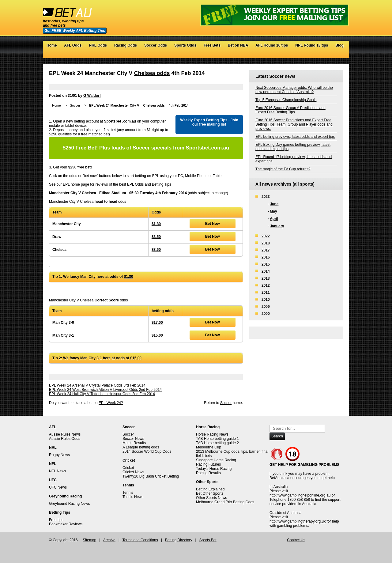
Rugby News (59, 455)
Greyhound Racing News (69, 504)
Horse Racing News (212, 434)
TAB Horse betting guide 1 (217, 439)
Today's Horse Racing (214, 469)
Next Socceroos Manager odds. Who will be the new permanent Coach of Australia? (294, 90)
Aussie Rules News (65, 434)
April (274, 219)
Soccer (75, 105)
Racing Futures (208, 464)
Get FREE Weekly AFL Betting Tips (75, 31)
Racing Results (208, 473)
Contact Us (296, 540)
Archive (109, 540)
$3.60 (156, 250)
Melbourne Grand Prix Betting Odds (225, 502)
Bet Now (213, 224)
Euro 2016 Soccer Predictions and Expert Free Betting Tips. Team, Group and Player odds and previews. (294, 124)
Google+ (334, 55)
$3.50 (156, 237)
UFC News (58, 487)
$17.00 (157, 323)
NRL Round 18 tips (312, 45)
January (277, 226)
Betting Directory (179, 540)
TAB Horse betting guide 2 (217, 443)
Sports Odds (185, 45)
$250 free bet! (80, 167)
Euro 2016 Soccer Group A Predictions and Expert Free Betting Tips (290, 110)
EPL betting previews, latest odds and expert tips (295, 137)
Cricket (128, 468)
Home (52, 45)
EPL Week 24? (111, 403)
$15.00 (157, 335)
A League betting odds (141, 447)
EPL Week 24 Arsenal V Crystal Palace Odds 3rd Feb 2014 (97, 385)
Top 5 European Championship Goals (286, 100)
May (273, 211)
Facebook (328, 55)
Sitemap (89, 540)
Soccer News (133, 439)
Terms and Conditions (140, 540)
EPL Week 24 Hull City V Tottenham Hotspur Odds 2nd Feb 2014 (102, 394)
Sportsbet (112, 121)
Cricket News (133, 472)
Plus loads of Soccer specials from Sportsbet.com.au (146, 148)
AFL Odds (73, 45)
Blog (339, 45)
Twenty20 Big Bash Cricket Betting (151, 476)
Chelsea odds (152, 73)
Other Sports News (211, 498)
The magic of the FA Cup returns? (283, 169)
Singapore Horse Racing (216, 460)
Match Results (134, 443)
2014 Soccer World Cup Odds (147, 452)
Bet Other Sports (210, 493)
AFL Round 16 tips (272, 45)
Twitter (321, 55)
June (274, 204)
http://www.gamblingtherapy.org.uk (298, 521)
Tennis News (133, 497)
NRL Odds (98, 45)
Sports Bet (208, 540)
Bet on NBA (238, 45)
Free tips (56, 520)
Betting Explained (210, 489)
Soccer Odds (156, 45)
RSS (340, 55)
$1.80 (156, 224)
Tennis (128, 493)
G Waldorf (92, 96)
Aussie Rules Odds (65, 439)
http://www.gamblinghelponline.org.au (300, 495)
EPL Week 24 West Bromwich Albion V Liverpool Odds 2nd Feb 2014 (105, 390)
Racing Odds (126, 45)
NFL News (58, 471)
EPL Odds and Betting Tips (149, 184)
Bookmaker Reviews (66, 524)
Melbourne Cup (209, 447)
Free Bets (212, 45)
